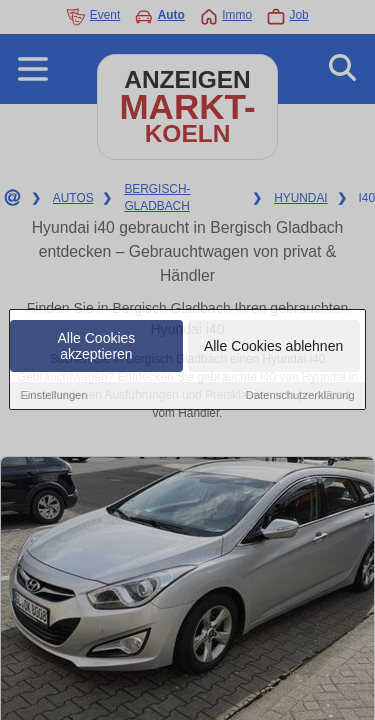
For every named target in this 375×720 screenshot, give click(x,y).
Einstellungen (53, 396)
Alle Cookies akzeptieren (97, 347)
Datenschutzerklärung (300, 396)
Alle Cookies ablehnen (273, 347)
